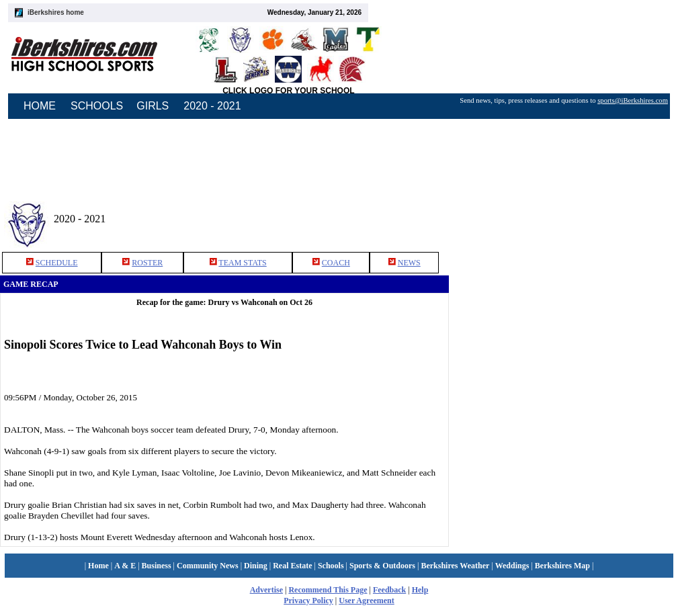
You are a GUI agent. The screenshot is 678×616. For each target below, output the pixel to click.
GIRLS (153, 106)
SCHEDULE (57, 263)
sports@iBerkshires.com (633, 100)
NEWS (409, 263)
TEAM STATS (242, 263)
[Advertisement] (564, 214)
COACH (336, 263)
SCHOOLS (97, 106)
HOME (40, 106)
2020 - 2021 (212, 106)
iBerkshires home (56, 12)
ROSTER (147, 263)
